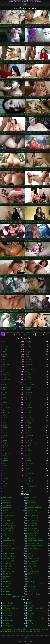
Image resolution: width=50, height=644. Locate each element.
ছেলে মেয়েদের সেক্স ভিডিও (34, 538)
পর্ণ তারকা (30, 364)
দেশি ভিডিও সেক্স (32, 554)
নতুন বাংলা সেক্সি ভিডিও (9, 564)
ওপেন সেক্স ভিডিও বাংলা (34, 523)
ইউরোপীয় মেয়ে (7, 347)
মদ (28, 466)
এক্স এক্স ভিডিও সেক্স (33, 515)
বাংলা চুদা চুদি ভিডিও (8, 603)
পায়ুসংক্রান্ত (5, 372)
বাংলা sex (30, 576)
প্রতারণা (29, 476)
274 (42, 334)
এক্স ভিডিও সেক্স (7, 518)
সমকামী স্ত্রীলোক (7, 380)
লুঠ (28, 357)
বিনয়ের (4, 385)
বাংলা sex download (8, 579)
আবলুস (29, 423)
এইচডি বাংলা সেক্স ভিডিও (9, 513)
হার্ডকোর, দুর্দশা (6, 453)
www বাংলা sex (7, 505)
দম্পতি (4, 443)
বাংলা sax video (32, 574)
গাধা (4, 344)
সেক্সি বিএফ (30, 603)
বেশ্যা (4, 390)
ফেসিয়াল (5, 415)
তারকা (4, 405)
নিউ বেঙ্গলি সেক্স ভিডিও (34, 571)
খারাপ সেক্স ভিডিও (32, 526)
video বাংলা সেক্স (32, 503)
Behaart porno (32, 631)
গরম (29, 372)
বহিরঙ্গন (5, 403)
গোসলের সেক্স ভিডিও (8, 531)
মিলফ (4, 357)
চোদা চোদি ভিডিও (7, 606)
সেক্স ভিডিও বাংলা (7, 616)
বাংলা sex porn (31, 581)
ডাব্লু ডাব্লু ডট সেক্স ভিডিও (34, 548)
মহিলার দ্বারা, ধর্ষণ (32, 443)
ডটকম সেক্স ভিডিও (7, 546)
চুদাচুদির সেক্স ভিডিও (8, 538)
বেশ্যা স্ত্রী (29, 438)
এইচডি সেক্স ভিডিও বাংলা (34, 513)
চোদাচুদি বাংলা (6, 611)
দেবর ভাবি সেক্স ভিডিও (8, 551)
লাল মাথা (5, 418)
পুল (28, 484)
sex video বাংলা (7, 500)
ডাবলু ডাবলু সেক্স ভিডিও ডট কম (11, 548)
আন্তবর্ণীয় (5, 387)
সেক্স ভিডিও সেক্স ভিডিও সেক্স (10, 608)
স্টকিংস (29, 367)
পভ (28, 395)
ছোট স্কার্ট (5, 466)
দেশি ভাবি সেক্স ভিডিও (8, 554)
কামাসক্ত (5, 392)
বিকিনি (29, 461)
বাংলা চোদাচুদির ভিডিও (8, 626)
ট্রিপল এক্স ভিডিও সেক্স (33, 543)
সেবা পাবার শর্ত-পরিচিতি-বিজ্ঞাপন (25, 638)
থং (28, 430)
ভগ (28, 349)
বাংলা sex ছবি (6, 589)
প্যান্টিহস (5, 486)
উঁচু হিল (4, 448)
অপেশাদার (30, 397)
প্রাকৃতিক (30, 392)
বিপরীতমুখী (30, 481)
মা (3, 410)
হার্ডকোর (5, 349)
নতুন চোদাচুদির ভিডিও (8, 559)
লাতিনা (29, 451)
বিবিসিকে (30, 403)
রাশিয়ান (29, 453)
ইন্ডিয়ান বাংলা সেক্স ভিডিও (34, 508)
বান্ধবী (29, 415)
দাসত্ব (4, 430)
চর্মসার (29, 413)
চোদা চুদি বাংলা (31, 613)
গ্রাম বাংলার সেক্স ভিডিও (9, 533)
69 (3, 451)
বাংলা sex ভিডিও (7, 592)
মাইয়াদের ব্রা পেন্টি (32, 486)
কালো (4, 382)
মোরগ (29, 428)
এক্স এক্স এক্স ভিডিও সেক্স (9, 515)
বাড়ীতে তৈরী (6, 413)
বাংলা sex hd (31, 579)
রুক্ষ (4, 489)
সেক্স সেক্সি (30, 606)
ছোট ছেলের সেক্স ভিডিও (9, 541)
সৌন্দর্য (29, 382)
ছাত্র (4, 463)
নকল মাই (5, 458)
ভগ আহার (5, 468)
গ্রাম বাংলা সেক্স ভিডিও (33, 531)
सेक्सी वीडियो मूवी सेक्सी (11, 631)
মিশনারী (29, 359)
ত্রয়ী (4, 367)
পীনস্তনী (29, 342)
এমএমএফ (30, 435)
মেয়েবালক (5, 479)
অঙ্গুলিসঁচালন (31, 385)
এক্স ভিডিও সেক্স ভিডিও (34, 518)
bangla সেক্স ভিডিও (33, 498)
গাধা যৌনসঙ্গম (6, 408)
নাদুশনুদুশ (5, 441)
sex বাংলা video (32, 500)
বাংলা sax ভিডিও (7, 576)
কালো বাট (30, 433)
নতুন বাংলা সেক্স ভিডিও (33, 561)
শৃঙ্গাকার (4, 397)
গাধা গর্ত (5, 484)
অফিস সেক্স (30, 463)
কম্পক (4, 456)
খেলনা (4, 377)
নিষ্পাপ (4, 359)
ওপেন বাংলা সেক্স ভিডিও (34, 521)
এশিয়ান (4, 400)
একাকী (29, 380)
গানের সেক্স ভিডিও (32, 528)
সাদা (28, 344)
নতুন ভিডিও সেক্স (32, 564)
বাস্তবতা (5, 425)
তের (4, 362)
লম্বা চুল (29, 446)
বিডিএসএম (5, 428)
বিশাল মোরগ (6, 375)
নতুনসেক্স (30, 569)
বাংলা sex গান (31, 587)
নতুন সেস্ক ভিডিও (7, 569)
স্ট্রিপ (4, 395)
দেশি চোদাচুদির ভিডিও (33, 551)
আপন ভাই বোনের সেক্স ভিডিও (35, 505)
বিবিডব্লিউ (5, 461)
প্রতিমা (29, 479)
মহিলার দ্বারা (6, 364)
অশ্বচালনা (5, 352)
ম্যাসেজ (5, 481)
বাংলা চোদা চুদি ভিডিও (8, 613)
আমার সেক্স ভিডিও (7, 508)
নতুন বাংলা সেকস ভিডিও (9, 561)
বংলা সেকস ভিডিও (7, 574)
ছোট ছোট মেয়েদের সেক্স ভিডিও (35, 541)
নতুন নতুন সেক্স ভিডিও (33, 559)
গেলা (4, 476)
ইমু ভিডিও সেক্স (7, 510)
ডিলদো (4, 420)
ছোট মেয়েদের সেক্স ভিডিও (9, 543)
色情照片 (39, 631)
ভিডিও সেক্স (6, 623)
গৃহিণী (29, 425)
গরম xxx (30, 611)
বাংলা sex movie (7, 581)
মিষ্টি (28, 400)
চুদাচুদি (29, 616)
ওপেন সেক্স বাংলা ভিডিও (9, 523)
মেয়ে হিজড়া (31, 474)
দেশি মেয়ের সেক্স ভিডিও (9, 556)
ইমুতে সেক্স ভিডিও (32, 510)
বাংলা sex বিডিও (32, 589)
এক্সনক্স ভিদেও (6, 521)
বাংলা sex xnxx (7, 587)
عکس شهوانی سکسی (22, 631)
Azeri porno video (5, 629)
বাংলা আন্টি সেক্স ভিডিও (34, 594)
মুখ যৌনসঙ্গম (6, 446)
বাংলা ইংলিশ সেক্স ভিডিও (21, 597)
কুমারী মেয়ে (30, 362)
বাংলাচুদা (30, 621)
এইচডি (29, 377)
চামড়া (29, 390)
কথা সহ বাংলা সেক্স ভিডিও (9, 526)
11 (38, 334)
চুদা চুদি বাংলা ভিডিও (8, 621)
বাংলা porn (30, 623)
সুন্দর (4, 370)
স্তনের (29, 458)
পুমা (28, 468)
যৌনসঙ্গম (5, 438)
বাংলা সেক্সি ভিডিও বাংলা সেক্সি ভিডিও (37, 618)
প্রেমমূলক (30, 448)
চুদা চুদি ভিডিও (6, 618)
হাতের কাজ (30, 420)
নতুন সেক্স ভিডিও (32, 566)
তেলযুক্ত (5, 435)
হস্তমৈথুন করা (31, 370)
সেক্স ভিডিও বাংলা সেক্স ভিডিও (25, 1)
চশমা (29, 456)
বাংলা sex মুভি (31, 592)
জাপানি (4, 423)
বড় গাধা (5, 433)
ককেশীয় (29, 387)
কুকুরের (29, 352)
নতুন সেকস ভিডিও (7, 566)
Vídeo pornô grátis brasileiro (18, 629)
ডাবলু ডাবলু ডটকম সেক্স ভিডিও (36, 546)
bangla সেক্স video (7, 498)
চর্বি (3, 491)
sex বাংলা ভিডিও (7, 503)
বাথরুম (29, 491)
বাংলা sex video (7, 584)
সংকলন (29, 375)
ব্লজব (4, 342)
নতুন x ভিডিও (31, 556)
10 (33, 334)
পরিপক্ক (4, 471)
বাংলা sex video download (35, 584)
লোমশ (29, 410)
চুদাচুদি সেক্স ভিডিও (32, 536)
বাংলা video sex (7, 594)
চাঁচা (28, 354)
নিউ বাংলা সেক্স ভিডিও (8, 571)
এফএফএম (30, 418)
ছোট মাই (5, 354)
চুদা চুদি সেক (6, 536)
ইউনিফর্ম (5, 474)
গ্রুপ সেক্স (30, 441)
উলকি (29, 405)
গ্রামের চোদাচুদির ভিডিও (34, 533)
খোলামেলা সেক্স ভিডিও (9, 528)
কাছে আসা (30, 408)
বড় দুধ (29, 347)
